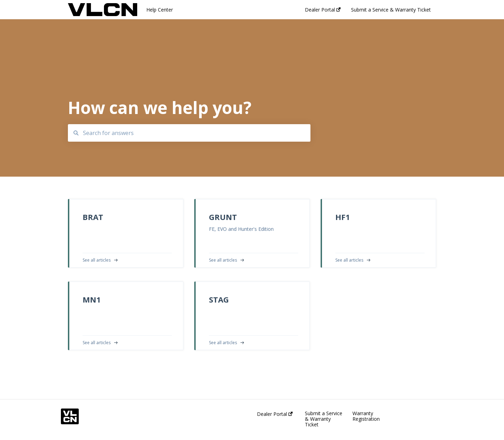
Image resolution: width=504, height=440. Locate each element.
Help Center (160, 10)
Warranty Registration (366, 416)
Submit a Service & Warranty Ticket (324, 419)
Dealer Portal (275, 414)
